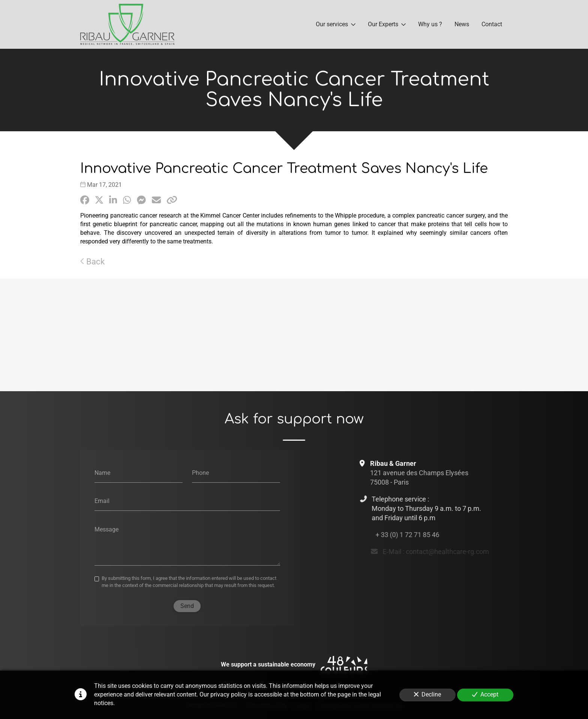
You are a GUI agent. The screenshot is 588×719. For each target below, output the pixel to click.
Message (106, 529)
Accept (485, 694)
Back (92, 261)
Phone (200, 472)
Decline (427, 694)
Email (102, 501)
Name (102, 472)
